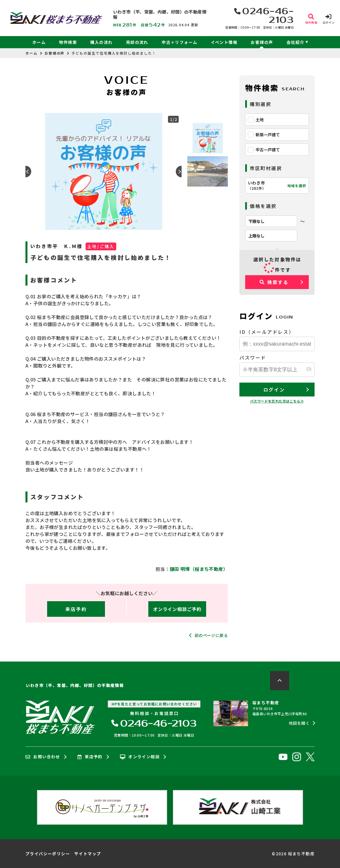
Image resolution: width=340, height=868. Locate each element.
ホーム (39, 42)
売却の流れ (137, 42)
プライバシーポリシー (48, 854)
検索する (274, 282)
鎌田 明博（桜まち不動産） (199, 569)
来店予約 (76, 609)
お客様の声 (262, 42)
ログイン (274, 390)
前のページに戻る (211, 635)
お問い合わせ (43, 757)
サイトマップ (88, 854)
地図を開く (299, 723)
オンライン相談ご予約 (177, 609)
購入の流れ (101, 42)
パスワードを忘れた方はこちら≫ (277, 401)
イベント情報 (224, 42)
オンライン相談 (140, 757)
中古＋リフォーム (179, 42)
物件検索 (68, 42)
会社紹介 (295, 42)
